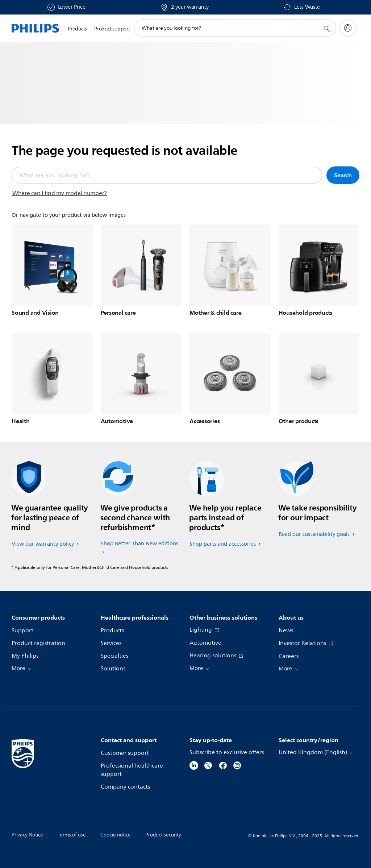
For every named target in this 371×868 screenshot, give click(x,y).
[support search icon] (326, 28)
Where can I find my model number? (60, 193)
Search (343, 175)
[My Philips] (348, 28)
